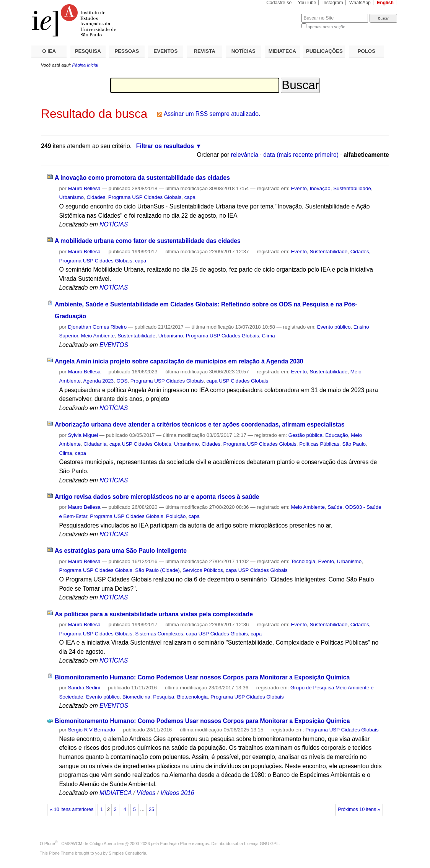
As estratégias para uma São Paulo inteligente (121, 551)
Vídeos (146, 793)
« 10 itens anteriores (72, 809)
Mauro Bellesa (84, 188)
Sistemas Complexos (159, 634)
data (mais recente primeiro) (301, 155)
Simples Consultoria (127, 853)
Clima (268, 336)
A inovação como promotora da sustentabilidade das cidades (142, 178)
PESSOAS (127, 51)
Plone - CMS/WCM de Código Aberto (80, 844)
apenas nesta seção (326, 27)
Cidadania (95, 444)
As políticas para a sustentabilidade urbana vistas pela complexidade (154, 614)
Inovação (320, 188)
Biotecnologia (192, 697)
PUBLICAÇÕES (324, 51)
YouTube (307, 3)
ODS (122, 381)
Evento (299, 188)
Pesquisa (164, 697)
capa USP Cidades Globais (238, 381)
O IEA (49, 51)
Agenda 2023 (99, 381)
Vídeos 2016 (177, 793)
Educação (336, 435)
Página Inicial (85, 65)
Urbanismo (71, 197)
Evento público (334, 327)
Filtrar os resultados (165, 146)
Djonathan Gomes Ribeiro (97, 327)
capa (190, 197)
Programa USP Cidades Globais (145, 197)
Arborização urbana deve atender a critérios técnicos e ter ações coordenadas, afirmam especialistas (200, 424)
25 (151, 809)
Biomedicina (136, 697)
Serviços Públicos (203, 570)
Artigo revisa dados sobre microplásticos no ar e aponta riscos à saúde (157, 497)
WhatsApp (360, 3)
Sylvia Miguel (83, 435)
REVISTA (205, 51)
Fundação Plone (176, 844)
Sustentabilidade (352, 188)
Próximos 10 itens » (359, 809)
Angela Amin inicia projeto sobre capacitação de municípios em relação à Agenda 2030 (179, 361)
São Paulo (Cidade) (157, 570)
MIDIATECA (282, 51)
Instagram (333, 3)
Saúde (335, 507)
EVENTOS (166, 51)
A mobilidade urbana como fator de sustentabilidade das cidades (148, 241)
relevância (245, 155)
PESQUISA (88, 51)
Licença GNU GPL (261, 844)
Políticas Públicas (319, 444)
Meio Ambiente (98, 336)
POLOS (366, 51)
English (385, 3)
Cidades (96, 197)
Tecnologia (303, 561)
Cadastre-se (279, 3)
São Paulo (354, 444)
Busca (283, 14)
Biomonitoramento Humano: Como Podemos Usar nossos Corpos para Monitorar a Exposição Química (202, 677)
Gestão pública (305, 435)
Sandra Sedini (84, 688)
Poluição (176, 516)
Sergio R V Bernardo (91, 730)
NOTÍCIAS (244, 51)
